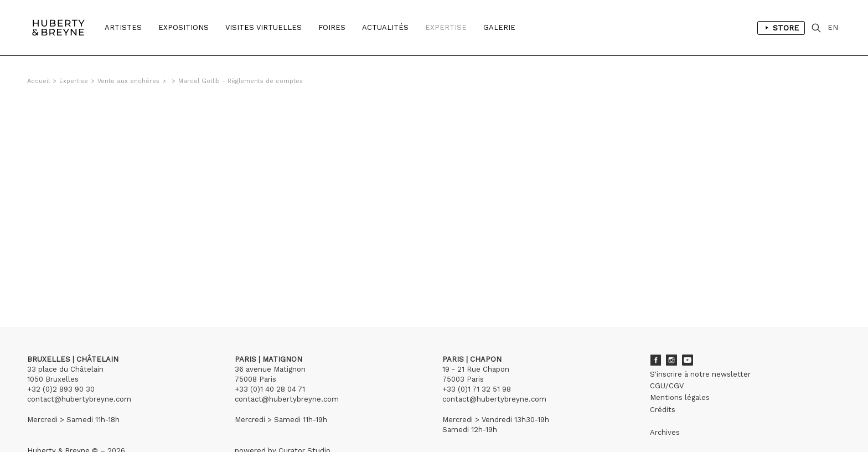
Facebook (655, 360)
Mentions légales (680, 397)
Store (781, 28)
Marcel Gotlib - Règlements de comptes (241, 81)
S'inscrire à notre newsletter (700, 374)
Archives (665, 432)
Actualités (385, 27)
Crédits (663, 410)
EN (833, 27)
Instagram (671, 360)
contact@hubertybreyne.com (79, 399)
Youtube (688, 360)
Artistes (123, 27)
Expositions (184, 27)
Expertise (446, 27)
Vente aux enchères (128, 81)
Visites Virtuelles (263, 27)
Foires (332, 27)
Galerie (499, 27)
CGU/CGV (667, 386)
